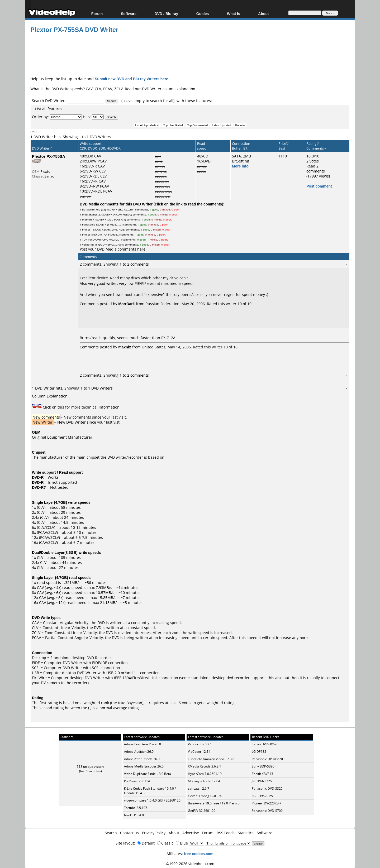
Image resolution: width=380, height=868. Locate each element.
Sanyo (49, 176)
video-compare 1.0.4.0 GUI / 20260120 (152, 800)
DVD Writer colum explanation (169, 89)
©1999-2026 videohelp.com (190, 864)
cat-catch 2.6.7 (199, 788)
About (263, 14)
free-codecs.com (199, 854)
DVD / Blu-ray (166, 14)
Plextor (46, 171)
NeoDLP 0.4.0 (134, 815)
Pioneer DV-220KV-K (267, 803)
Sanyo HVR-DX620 (265, 744)
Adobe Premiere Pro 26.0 (142, 744)
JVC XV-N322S (262, 781)
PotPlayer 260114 (137, 781)
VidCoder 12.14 (199, 752)
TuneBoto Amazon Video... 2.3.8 (211, 759)
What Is (234, 14)
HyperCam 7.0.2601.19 (205, 774)
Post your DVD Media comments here (113, 249)
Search (111, 833)
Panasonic (89, 224)
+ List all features (47, 109)
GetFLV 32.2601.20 (202, 811)
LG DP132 (259, 752)
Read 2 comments (316, 169)
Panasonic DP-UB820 (267, 759)
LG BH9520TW (262, 796)
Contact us (129, 833)
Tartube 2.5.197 (136, 808)
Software (129, 14)
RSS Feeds (226, 833)
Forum (97, 14)
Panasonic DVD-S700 (267, 811)
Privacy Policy (154, 833)
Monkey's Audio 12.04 (204, 781)
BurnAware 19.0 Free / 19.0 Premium (215, 803)
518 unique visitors (91, 767)
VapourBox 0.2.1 (200, 744)
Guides (203, 14)
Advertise (191, 833)
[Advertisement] (190, 54)
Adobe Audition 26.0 (139, 752)
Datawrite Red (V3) (94, 209)
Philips (86, 229)
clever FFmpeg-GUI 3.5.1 (206, 796)
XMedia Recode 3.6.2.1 (205, 766)
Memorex (88, 219)
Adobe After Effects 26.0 (142, 759)
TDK (85, 239)
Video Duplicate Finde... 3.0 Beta (148, 774)
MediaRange (90, 214)
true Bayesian (130, 703)
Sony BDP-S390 (263, 766)
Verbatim (88, 244)
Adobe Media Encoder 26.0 (144, 766)
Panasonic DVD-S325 (267, 788)
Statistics (246, 833)
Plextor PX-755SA (49, 156)
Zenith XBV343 (262, 774)
